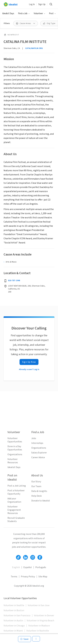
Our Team (36, 486)
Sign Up (42, 4)
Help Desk (36, 496)
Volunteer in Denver (44, 616)
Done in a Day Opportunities (15, 448)
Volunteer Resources (13, 461)
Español (28, 567)
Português (41, 567)
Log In (32, 4)
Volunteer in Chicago (14, 626)
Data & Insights (39, 491)
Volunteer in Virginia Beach (40, 621)
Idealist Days (8, 13)
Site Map (43, 577)
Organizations (15, 454)
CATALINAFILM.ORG (34, 48)
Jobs (34, 438)
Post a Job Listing (17, 486)
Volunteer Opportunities (15, 440)
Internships (37, 443)
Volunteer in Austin (13, 621)
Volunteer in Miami (13, 631)
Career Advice (38, 457)
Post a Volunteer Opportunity (16, 492)
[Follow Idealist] (18, 557)
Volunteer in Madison (39, 626)
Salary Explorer (39, 453)
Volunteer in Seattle (14, 605)
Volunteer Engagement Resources (14, 510)
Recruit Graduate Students (16, 520)
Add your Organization (14, 500)
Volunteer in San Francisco (17, 616)
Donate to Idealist (41, 501)
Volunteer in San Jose (39, 605)
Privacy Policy (28, 577)
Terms (14, 577)
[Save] (25, 639)
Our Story (36, 482)
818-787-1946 (14, 281)
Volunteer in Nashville (38, 631)
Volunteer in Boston (14, 610)
